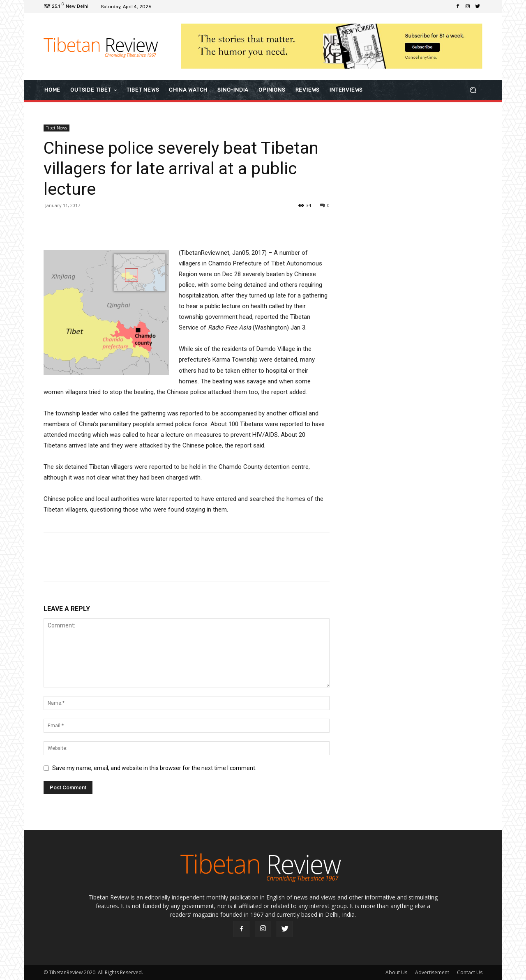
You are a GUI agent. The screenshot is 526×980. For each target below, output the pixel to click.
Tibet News (57, 128)
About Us (396, 972)
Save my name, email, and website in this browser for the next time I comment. (154, 768)
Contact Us (470, 972)
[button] (473, 90)
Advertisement (432, 972)
